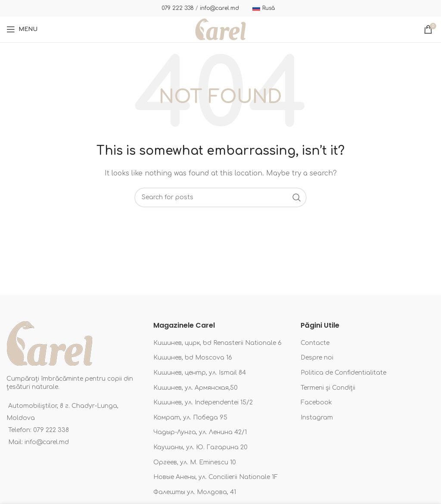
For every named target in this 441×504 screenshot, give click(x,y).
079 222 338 (178, 8)
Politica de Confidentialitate (343, 373)
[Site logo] (220, 29)
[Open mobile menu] (22, 29)
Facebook (316, 402)
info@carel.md (219, 8)
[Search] (220, 197)
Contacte (315, 343)
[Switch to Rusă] (264, 8)
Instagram (317, 418)
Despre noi (317, 358)
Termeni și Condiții (328, 388)
